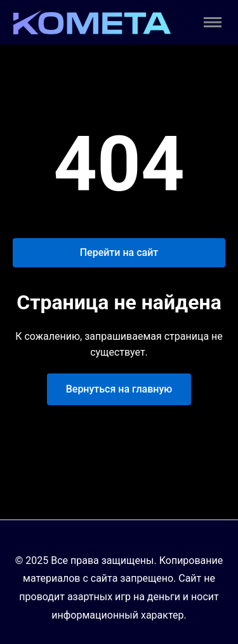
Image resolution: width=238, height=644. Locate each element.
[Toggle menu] (213, 22)
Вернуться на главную (119, 389)
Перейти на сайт (119, 252)
